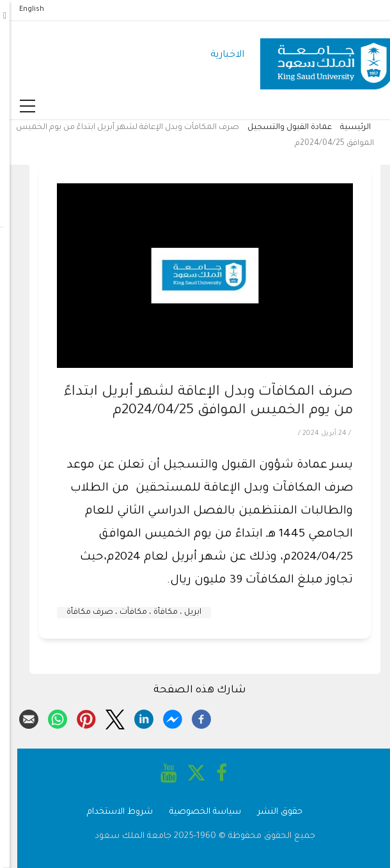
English (22, 10)
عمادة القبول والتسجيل (280, 128)
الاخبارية (218, 55)
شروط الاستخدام (110, 812)
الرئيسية (346, 128)
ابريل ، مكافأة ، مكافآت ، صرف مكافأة (124, 613)
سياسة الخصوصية (196, 812)
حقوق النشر (270, 812)
